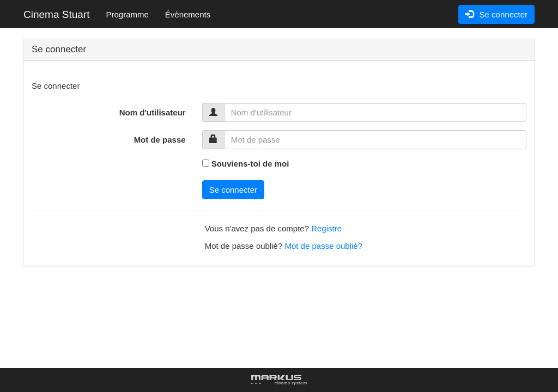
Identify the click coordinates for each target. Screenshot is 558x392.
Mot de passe (160, 140)
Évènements (188, 14)
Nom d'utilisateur (153, 112)
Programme (127, 14)
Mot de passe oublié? (323, 246)
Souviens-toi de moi (250, 164)
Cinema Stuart (56, 14)
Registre (326, 228)
